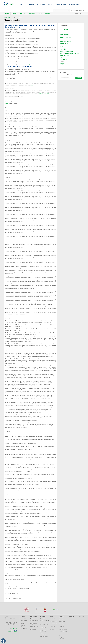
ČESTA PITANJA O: (64, 43)
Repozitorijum (43, 623)
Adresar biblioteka (34, 628)
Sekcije (29, 61)
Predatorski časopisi (63, 628)
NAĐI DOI (62, 57)
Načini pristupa (24, 620)
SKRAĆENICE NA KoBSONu (66, 52)
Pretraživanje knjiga (53, 623)
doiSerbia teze (63, 65)
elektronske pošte (42, 77)
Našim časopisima (63, 48)
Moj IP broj (32, 619)
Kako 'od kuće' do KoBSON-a (66, 38)
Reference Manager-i (63, 630)
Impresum (47, 13)
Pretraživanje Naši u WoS (65, 36)
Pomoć (40, 13)
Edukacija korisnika (34, 626)
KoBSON (22, 4)
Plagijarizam (62, 636)
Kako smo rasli (24, 629)
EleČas (7, 13)
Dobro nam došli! (8, 81)
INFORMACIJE (30, 4)
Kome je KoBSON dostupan (65, 31)
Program (7, 103)
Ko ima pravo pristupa (64, 29)
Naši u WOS (23, 13)
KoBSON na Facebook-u (65, 39)
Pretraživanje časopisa (64, 35)
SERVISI (50, 4)
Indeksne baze (52, 626)
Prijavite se (79, 78)
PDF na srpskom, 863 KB (44, 94)
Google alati (61, 620)
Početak (5, 18)
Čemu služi (61, 623)
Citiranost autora (34, 622)
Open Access (62, 626)
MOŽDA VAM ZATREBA (61, 4)
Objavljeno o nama (24, 627)
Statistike (23, 624)
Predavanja (23, 625)
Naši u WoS (62, 46)
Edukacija (28, 64)
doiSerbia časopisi (63, 63)
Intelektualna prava (63, 631)
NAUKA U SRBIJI (41, 4)
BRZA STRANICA (64, 67)
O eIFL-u (22, 630)
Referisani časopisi (44, 633)
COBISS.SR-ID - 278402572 (12, 632)
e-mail (33, 85)
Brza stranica (32, 13)
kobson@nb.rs (14, 628)
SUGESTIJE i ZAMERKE (75, 4)
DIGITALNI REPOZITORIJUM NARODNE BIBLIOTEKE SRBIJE (69, 55)
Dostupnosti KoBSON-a (64, 45)
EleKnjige (14, 13)
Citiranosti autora (63, 49)
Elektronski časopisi (53, 621)
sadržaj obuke (52, 73)
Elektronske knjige (53, 625)
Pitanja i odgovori (34, 630)
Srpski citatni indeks (44, 635)
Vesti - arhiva (23, 622)
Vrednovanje (62, 625)
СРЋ (83, 10)
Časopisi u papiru (53, 631)
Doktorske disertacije (44, 636)
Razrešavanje (62, 621)
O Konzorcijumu (24, 619)
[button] (3, 641)
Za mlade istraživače (44, 638)
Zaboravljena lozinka (34, 620)
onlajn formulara (24, 102)
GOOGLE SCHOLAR (64, 60)
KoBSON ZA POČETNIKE (66, 41)
